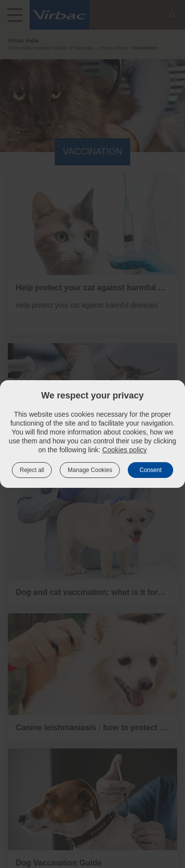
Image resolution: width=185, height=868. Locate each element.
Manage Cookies (90, 470)
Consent (151, 470)
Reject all (32, 470)
